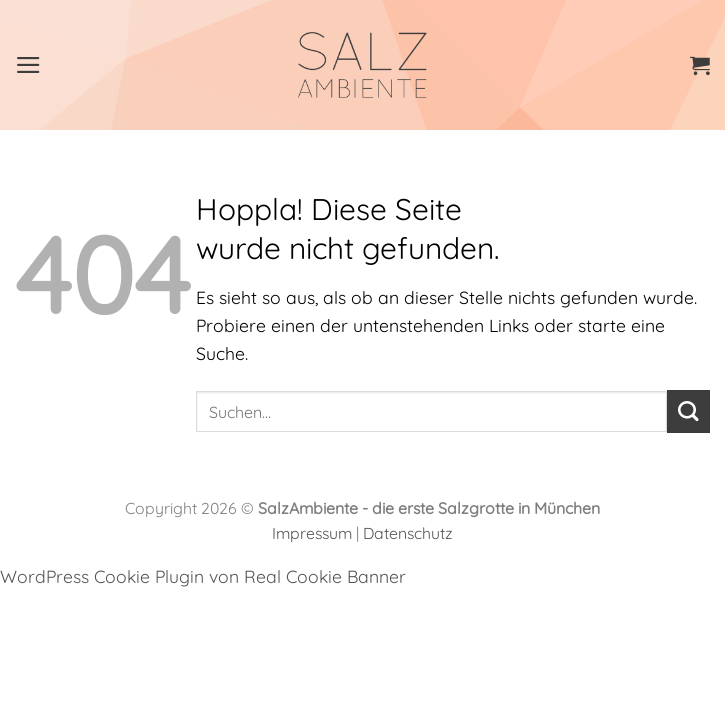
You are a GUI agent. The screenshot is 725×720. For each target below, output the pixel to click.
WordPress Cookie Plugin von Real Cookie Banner (203, 576)
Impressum (312, 533)
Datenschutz (408, 533)
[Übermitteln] (688, 411)
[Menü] (28, 65)
